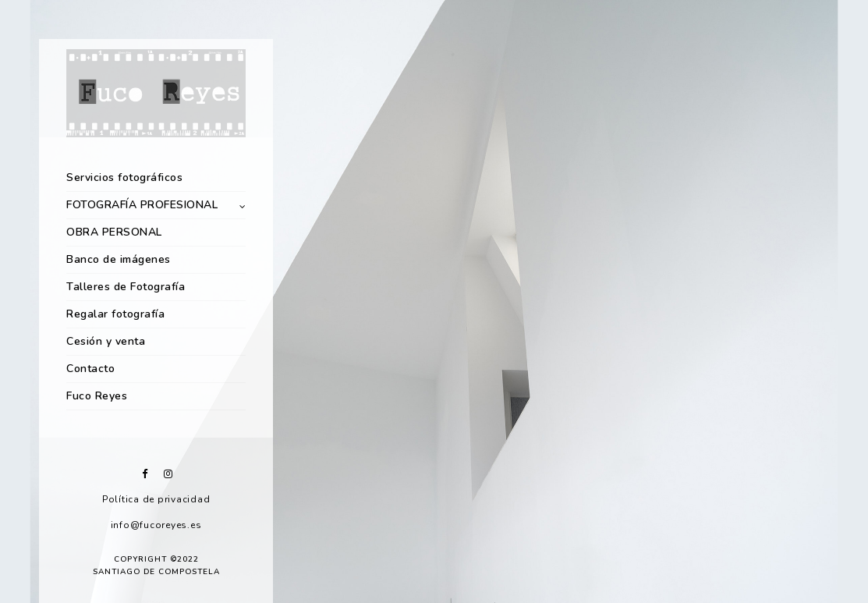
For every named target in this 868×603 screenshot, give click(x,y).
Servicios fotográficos (124, 177)
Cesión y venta (106, 341)
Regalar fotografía (115, 314)
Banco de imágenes (119, 259)
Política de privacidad (156, 499)
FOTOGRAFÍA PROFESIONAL (142, 205)
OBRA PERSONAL (114, 232)
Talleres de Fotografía (126, 287)
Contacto (90, 369)
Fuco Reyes (97, 396)
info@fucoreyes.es (156, 525)
